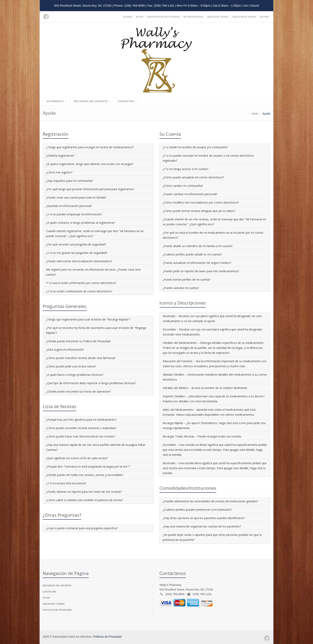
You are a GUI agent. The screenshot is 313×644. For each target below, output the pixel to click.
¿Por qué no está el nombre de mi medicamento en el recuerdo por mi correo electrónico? (213, 235)
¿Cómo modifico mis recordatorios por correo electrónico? (201, 202)
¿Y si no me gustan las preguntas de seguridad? (77, 253)
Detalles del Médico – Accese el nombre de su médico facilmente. (205, 388)
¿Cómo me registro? (59, 172)
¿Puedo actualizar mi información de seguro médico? (197, 263)
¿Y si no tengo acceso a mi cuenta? (185, 169)
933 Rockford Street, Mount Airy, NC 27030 (83, 5)
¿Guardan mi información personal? (69, 206)
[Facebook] (46, 17)
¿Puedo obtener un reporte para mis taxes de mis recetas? (84, 492)
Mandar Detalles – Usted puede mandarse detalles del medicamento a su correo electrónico (215, 377)
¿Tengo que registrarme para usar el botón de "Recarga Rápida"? (88, 319)
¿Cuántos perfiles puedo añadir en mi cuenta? (192, 254)
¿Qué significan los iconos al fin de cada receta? (77, 458)
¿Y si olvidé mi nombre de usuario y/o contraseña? (195, 147)
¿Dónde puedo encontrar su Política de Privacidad (78, 341)
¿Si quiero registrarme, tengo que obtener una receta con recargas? (90, 164)
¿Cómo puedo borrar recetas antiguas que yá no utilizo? (199, 211)
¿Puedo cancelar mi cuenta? (181, 288)
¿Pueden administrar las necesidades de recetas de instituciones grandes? (210, 501)
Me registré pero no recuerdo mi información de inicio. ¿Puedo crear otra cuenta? (93, 272)
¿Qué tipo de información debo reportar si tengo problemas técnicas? (91, 383)
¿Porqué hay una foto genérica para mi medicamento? (81, 420)
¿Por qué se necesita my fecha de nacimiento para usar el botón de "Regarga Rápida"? (96, 330)
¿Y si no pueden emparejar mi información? (74, 214)
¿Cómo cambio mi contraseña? (183, 186)
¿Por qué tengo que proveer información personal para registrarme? (90, 189)
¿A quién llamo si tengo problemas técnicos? (75, 375)
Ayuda (140, 17)
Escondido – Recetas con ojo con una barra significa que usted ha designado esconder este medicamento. (212, 332)
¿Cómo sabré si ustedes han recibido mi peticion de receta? (84, 500)
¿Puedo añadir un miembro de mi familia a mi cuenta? (198, 246)
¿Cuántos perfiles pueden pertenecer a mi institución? (197, 510)
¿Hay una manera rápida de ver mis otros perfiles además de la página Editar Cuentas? (96, 447)
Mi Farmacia (55, 101)
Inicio (255, 114)
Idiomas (128, 17)
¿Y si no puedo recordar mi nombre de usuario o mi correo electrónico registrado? (208, 158)
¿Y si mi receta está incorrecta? (66, 483)
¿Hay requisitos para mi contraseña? (69, 181)
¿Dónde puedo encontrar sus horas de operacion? (78, 391)
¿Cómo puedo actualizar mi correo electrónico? (193, 177)
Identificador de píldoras (163, 17)
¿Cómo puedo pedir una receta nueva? (71, 366)
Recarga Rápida (193, 17)
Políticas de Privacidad (57, 610)
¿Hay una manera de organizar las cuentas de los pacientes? (202, 526)
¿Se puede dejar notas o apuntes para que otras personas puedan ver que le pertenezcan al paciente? (212, 537)
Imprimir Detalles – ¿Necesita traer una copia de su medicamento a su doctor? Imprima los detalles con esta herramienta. (214, 399)
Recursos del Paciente (91, 101)
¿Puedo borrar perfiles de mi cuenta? (186, 279)
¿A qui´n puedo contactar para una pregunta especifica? (82, 528)
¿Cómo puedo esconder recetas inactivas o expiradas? (81, 428)
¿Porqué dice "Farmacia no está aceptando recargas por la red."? (88, 466)
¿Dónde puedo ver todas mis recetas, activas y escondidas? (85, 475)
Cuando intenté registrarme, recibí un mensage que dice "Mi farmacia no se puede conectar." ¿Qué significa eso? (95, 233)
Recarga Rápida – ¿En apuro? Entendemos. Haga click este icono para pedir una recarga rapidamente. (214, 425)
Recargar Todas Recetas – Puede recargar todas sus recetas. (202, 436)
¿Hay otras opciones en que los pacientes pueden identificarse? (204, 518)
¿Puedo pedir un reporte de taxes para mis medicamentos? (201, 271)
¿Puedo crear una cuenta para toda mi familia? (76, 197)
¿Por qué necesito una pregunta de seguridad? (76, 244)
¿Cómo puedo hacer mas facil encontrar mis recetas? (80, 436)
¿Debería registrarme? (60, 156)
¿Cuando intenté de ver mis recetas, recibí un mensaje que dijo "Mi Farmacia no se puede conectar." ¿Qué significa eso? (214, 222)
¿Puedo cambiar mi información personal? (190, 194)
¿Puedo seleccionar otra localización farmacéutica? (79, 261)
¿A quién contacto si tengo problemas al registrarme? (80, 223)
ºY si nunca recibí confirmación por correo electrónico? (81, 283)
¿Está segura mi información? (65, 350)
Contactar (126, 101)
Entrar (264, 17)
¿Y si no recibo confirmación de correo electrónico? (79, 291)
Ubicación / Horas (217, 17)
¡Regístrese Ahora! (244, 17)
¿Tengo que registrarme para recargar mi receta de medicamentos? (90, 147)
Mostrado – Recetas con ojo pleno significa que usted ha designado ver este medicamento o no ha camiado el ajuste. (212, 319)
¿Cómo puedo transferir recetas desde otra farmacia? (81, 358)
